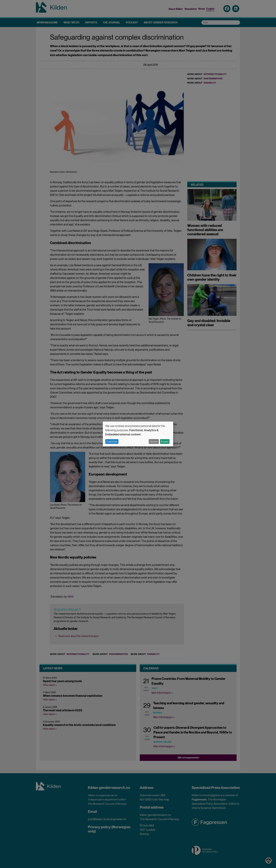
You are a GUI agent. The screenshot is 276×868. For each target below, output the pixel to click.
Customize (112, 442)
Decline (154, 442)
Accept (165, 442)
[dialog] (138, 434)
